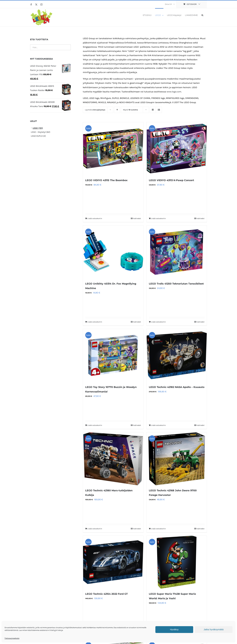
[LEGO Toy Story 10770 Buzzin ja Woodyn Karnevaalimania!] (113, 355)
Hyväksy (174, 629)
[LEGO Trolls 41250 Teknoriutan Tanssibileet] (177, 252)
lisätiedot (137, 218)
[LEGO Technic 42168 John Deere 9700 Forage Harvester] (177, 459)
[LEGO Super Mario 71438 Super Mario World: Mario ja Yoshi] (177, 562)
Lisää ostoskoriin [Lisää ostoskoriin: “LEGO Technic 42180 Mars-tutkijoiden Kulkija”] (95, 529)
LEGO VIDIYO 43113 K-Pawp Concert (171, 180)
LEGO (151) (38, 128)
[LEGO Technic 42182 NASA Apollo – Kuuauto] (177, 355)
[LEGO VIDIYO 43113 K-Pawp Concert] (177, 149)
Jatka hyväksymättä (214, 629)
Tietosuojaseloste (12, 638)
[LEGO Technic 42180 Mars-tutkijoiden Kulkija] (113, 459)
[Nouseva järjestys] (117, 110)
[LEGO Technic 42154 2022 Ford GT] (113, 562)
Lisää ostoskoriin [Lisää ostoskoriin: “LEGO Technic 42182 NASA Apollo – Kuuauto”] (158, 425)
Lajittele (95, 110)
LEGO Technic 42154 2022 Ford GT (106, 594)
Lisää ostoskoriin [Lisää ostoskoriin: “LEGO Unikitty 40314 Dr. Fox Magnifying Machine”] (95, 322)
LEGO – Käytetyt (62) (41, 132)
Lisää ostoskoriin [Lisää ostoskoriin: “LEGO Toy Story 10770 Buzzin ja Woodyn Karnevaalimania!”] (95, 425)
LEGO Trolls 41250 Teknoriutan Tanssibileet (176, 284)
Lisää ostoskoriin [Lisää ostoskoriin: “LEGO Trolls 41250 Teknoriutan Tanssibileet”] (158, 322)
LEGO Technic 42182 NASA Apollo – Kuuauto (177, 387)
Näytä (130, 110)
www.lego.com (174, 92)
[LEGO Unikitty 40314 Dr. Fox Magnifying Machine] (113, 252)
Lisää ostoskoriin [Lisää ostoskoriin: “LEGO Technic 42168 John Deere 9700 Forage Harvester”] (158, 529)
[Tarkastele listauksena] (159, 110)
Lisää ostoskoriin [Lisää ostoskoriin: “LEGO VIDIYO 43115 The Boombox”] (95, 218)
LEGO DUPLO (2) (38, 136)
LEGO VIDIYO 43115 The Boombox (106, 180)
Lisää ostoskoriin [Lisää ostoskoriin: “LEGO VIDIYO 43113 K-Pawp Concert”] (158, 218)
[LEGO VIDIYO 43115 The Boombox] (113, 149)
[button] (202, 15)
